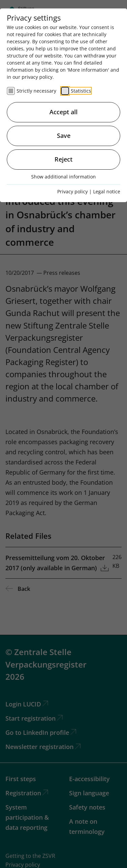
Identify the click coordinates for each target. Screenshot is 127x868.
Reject (63, 159)
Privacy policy (72, 191)
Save (64, 136)
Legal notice (107, 191)
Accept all (63, 112)
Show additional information (63, 177)
